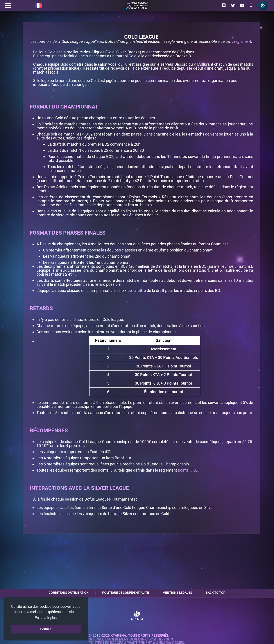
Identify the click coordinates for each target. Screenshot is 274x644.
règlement (243, 41)
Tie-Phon (165, 639)
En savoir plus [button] (46, 618)
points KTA (187, 470)
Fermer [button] (46, 629)
